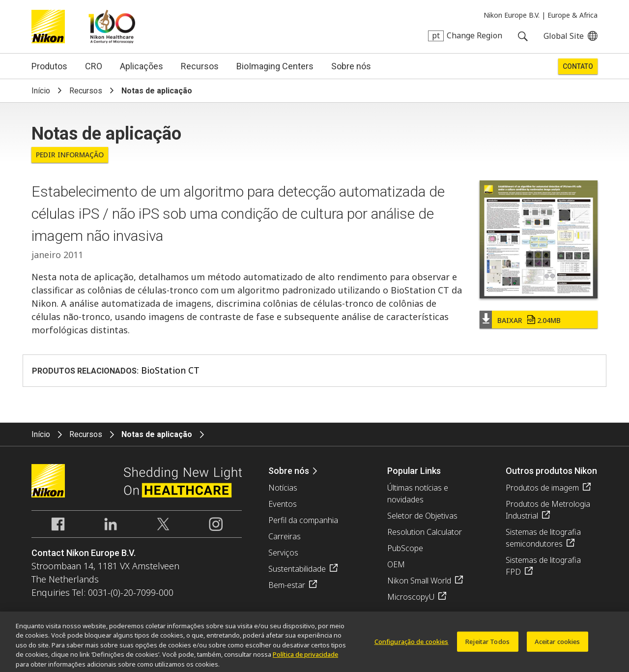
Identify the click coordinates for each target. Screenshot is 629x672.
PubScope (405, 548)
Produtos (49, 66)
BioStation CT (170, 370)
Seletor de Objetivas (422, 516)
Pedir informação (70, 155)
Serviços (283, 553)
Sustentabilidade (297, 569)
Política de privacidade (305, 657)
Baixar (529, 320)
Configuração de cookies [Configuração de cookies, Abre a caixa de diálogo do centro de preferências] (412, 644)
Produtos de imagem (542, 488)
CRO (94, 66)
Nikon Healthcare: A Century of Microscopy (112, 27)
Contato (578, 66)
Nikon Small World (419, 581)
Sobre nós (351, 66)
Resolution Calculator (425, 532)
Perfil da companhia (303, 520)
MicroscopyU (411, 597)
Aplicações (142, 66)
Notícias (283, 488)
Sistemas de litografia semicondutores (543, 538)
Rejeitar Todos (487, 644)
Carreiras (285, 536)
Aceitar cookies (558, 644)
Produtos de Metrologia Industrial (548, 510)
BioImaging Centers (275, 66)
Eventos (283, 504)
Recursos (200, 66)
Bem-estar (287, 585)
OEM (396, 564)
